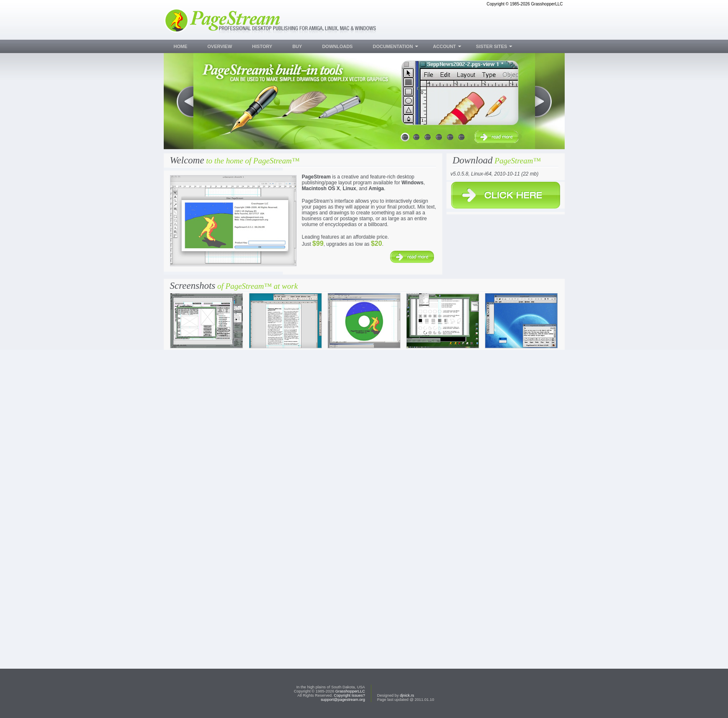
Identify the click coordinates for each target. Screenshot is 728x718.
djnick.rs (407, 695)
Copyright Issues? (349, 695)
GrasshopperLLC (350, 691)
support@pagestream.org (343, 700)
